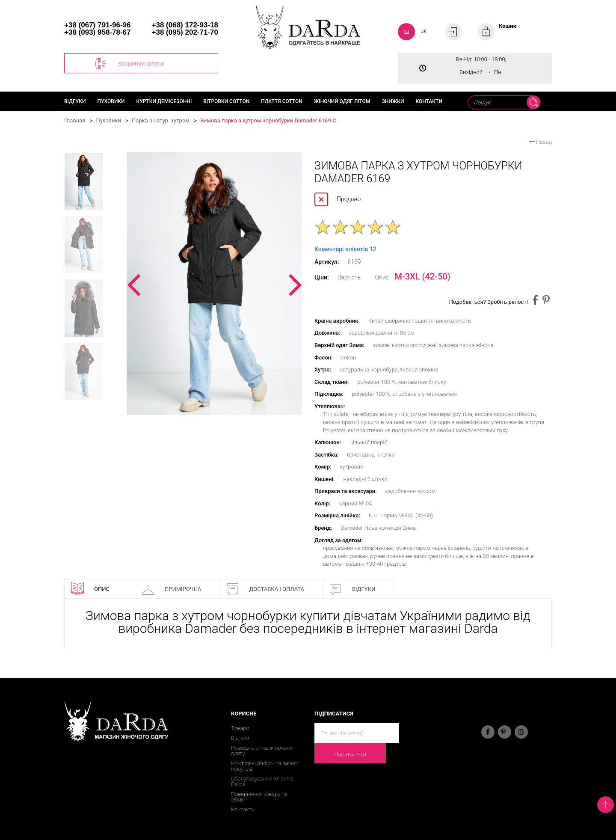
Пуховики (111, 101)
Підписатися (350, 754)
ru (406, 31)
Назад (540, 142)
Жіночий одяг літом (342, 101)
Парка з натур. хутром (161, 120)
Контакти (429, 101)
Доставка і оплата (265, 589)
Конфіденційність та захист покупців (265, 766)
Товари (240, 728)
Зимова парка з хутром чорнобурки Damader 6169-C (268, 120)
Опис (90, 589)
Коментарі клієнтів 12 (345, 249)
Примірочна (172, 589)
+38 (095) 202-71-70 (185, 32)
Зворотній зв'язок (130, 64)
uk (423, 31)
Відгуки (75, 101)
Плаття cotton (282, 101)
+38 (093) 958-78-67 (97, 32)
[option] (214, 284)
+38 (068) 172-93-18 (185, 25)
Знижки (393, 101)
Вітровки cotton (226, 101)
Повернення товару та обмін (259, 797)
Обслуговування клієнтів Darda (262, 781)
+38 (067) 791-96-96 (97, 25)
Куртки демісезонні (164, 101)
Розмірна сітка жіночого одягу (262, 751)
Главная (75, 120)
